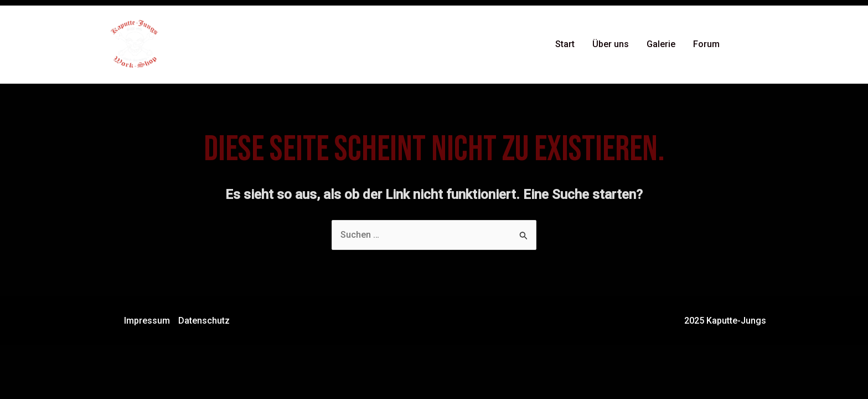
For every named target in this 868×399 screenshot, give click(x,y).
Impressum (147, 321)
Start (565, 44)
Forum (706, 44)
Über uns (611, 44)
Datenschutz (204, 321)
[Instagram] (761, 45)
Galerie (661, 44)
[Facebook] (745, 45)
